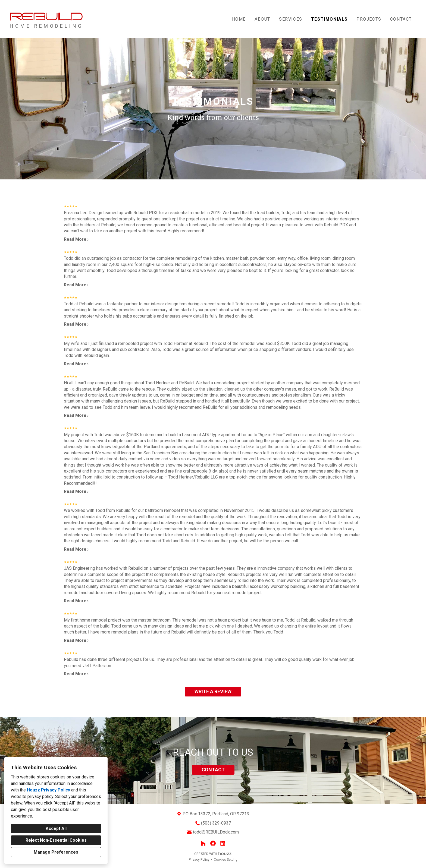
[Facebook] (213, 843)
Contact (401, 19)
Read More (76, 239)
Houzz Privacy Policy (48, 790)
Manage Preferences (56, 852)
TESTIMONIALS (329, 19)
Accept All (56, 829)
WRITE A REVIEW (213, 691)
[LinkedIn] (223, 843)
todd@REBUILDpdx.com (216, 832)
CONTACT (213, 770)
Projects (369, 19)
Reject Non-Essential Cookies (56, 840)
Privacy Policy (199, 860)
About (262, 19)
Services (291, 19)
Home (239, 19)
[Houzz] (203, 843)
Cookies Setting (226, 860)
